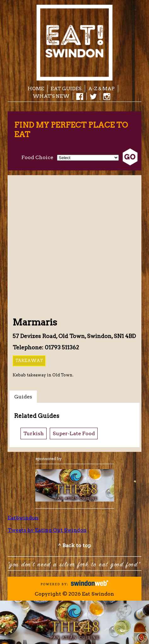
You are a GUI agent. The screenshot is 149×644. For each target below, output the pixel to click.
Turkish (34, 433)
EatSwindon (23, 518)
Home (36, 89)
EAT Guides (66, 89)
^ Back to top (74, 545)
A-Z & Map (101, 89)
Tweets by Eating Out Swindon (47, 530)
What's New (51, 96)
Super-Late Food (74, 433)
